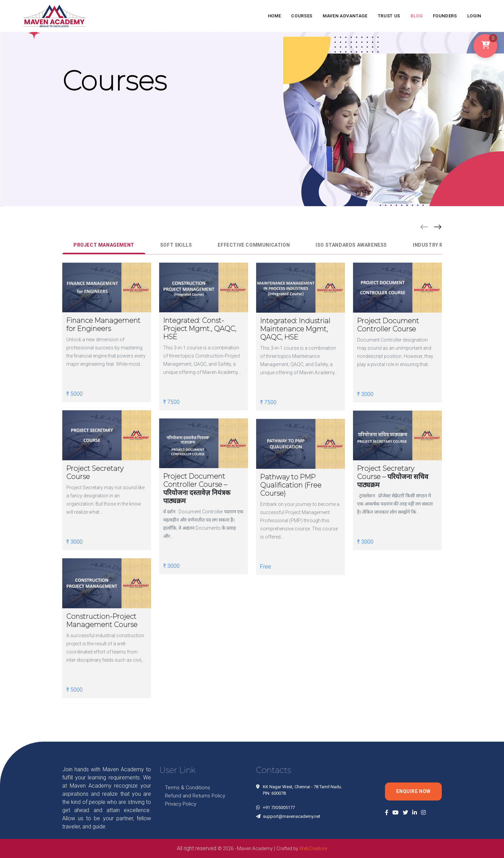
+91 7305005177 (279, 807)
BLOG (417, 16)
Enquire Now (413, 791)
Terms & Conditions (188, 788)
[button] (424, 227)
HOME (275, 16)
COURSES (302, 16)
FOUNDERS (445, 16)
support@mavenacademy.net (292, 816)
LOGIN (474, 16)
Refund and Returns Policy (195, 796)
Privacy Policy (181, 804)
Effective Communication (254, 245)
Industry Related (437, 245)
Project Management (104, 245)
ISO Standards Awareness (351, 245)
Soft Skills (176, 245)
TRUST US (389, 16)
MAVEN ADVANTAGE (345, 16)
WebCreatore (313, 848)
